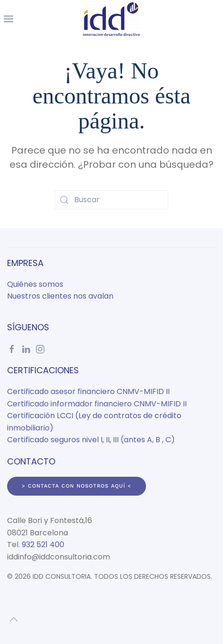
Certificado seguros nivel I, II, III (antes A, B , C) (91, 440)
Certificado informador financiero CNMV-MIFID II (97, 404)
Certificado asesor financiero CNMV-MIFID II (88, 391)
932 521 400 (43, 545)
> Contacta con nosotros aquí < (77, 486)
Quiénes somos (35, 284)
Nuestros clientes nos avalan (60, 296)
